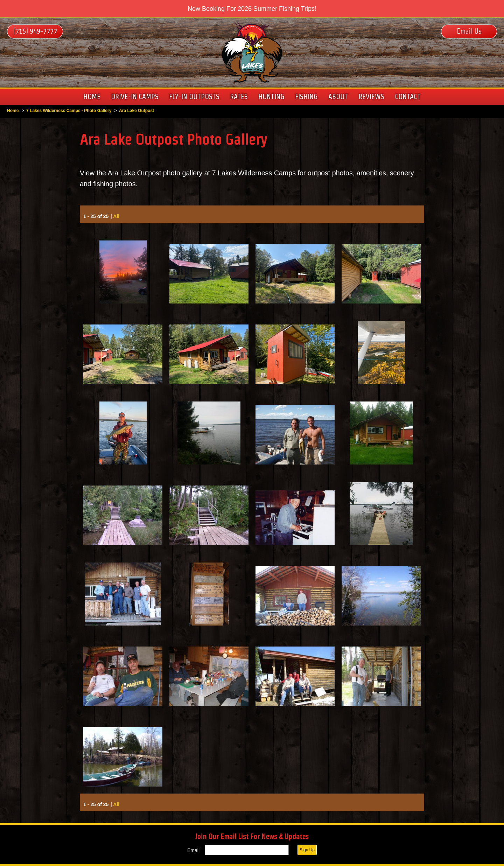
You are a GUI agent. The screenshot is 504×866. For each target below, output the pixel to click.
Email (193, 851)
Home (13, 111)
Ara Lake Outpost (136, 111)
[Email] (247, 850)
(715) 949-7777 (35, 31)
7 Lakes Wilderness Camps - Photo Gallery (69, 111)
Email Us (469, 31)
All (116, 217)
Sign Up (307, 850)
